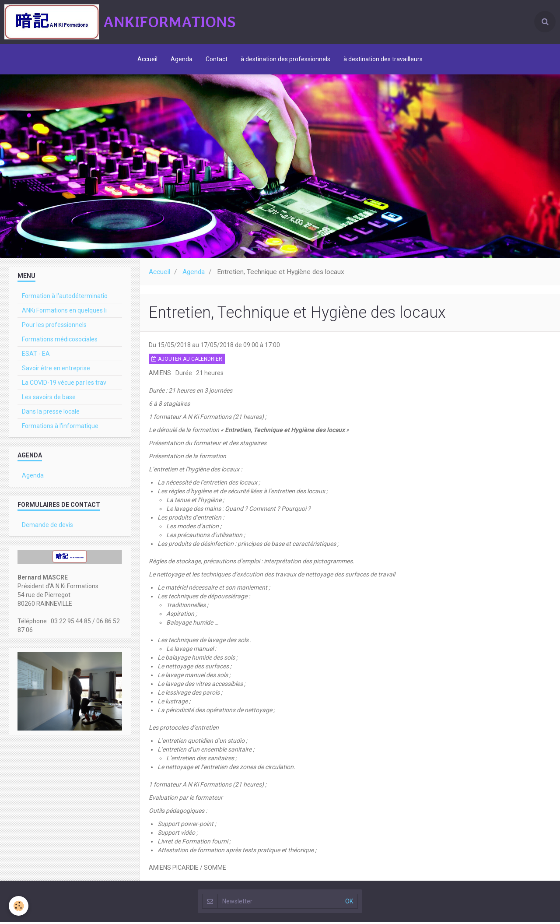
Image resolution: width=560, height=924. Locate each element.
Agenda (182, 59)
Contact (217, 59)
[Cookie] (19, 906)
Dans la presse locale (51, 414)
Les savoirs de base (49, 399)
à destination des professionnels (285, 59)
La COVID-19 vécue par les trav (64, 385)
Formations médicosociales (60, 341)
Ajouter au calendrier (187, 361)
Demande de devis (47, 527)
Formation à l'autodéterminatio (65, 298)
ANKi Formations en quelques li (64, 313)
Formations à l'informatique (60, 428)
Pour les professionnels (54, 327)
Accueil (147, 59)
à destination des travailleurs (383, 59)
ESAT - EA (36, 356)
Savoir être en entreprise (56, 370)
